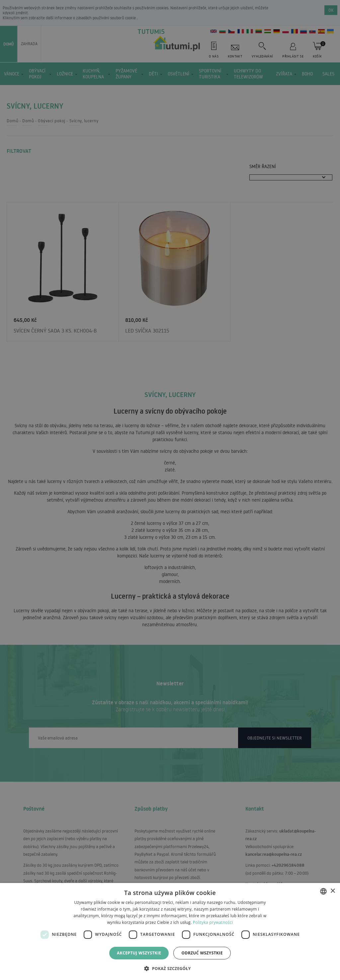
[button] (170, 968)
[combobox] (323, 891)
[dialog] (170, 931)
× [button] (333, 891)
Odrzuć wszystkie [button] (202, 953)
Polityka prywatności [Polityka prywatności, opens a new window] (213, 922)
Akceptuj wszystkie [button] (139, 953)
